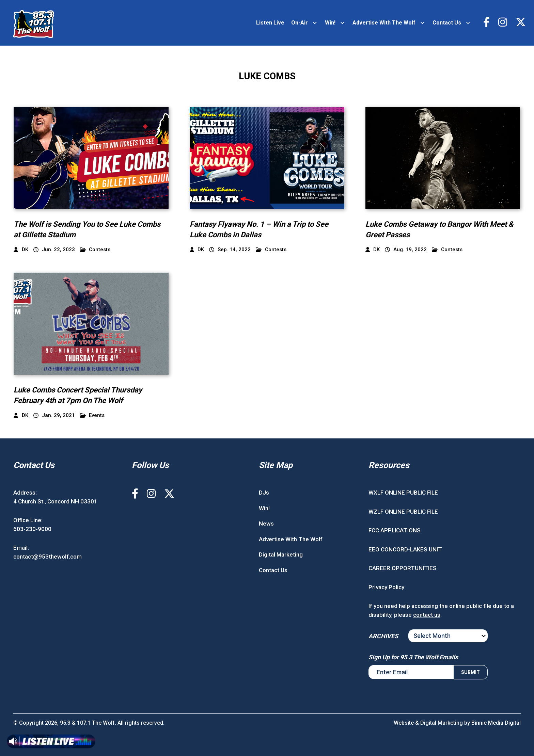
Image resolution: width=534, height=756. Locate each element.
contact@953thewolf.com (48, 557)
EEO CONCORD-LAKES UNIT (405, 549)
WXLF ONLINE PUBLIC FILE (403, 493)
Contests (95, 250)
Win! (330, 23)
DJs (264, 493)
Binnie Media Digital (496, 723)
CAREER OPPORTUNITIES (403, 568)
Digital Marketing (281, 554)
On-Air (300, 23)
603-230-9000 (32, 529)
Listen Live (270, 23)
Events (92, 415)
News (266, 524)
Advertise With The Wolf (384, 23)
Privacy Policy (386, 587)
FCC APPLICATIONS (395, 530)
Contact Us (447, 23)
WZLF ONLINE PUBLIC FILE (403, 512)
